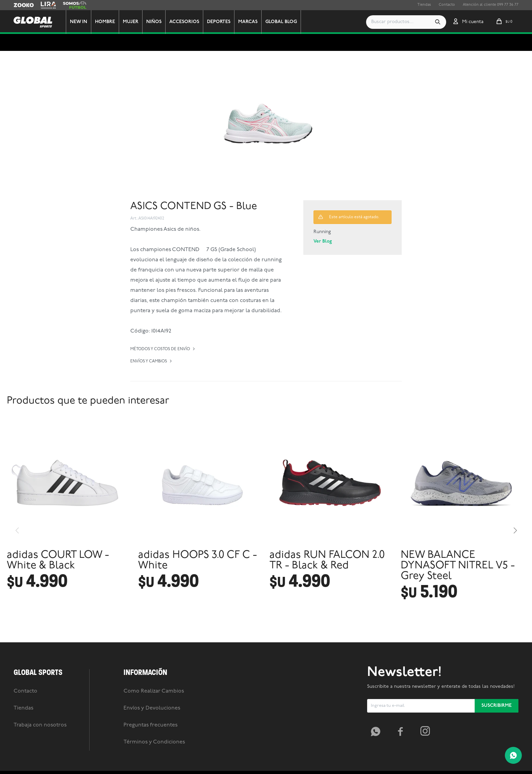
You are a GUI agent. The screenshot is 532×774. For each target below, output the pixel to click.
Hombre (107, 22)
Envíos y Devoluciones (152, 736)
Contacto (447, 5)
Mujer (133, 22)
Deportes (221, 22)
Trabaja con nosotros (40, 753)
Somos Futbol (75, 5)
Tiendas (424, 5)
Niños (156, 22)
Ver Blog (323, 241)
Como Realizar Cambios (154, 719)
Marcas (250, 22)
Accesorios (187, 22)
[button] (438, 22)
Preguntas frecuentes (150, 753)
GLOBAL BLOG (283, 22)
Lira (44, 5)
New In (81, 22)
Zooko (19, 5)
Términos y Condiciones (154, 770)
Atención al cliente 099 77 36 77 (491, 5)
